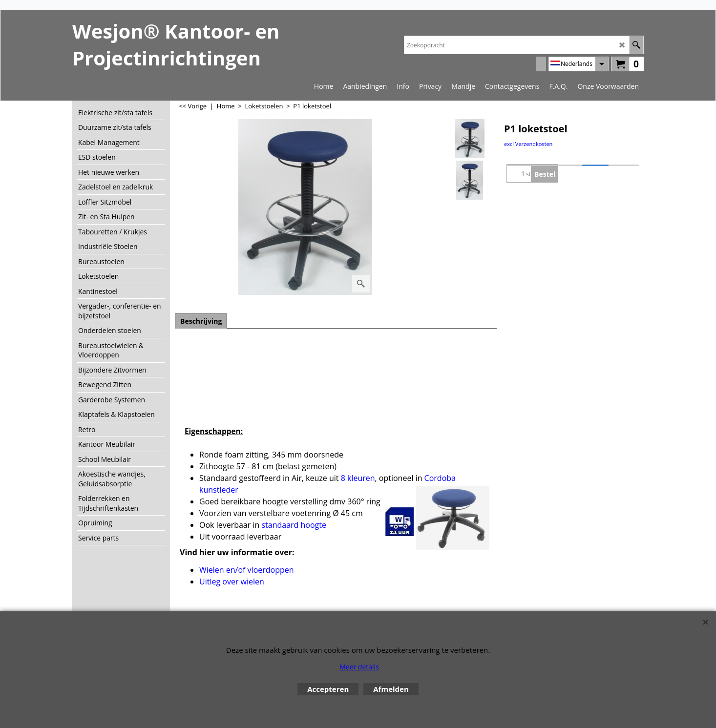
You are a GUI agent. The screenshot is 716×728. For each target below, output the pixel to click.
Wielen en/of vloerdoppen (247, 570)
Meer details (359, 667)
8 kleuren (358, 478)
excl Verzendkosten (528, 144)
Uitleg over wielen (232, 582)
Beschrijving (201, 321)
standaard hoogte (294, 525)
